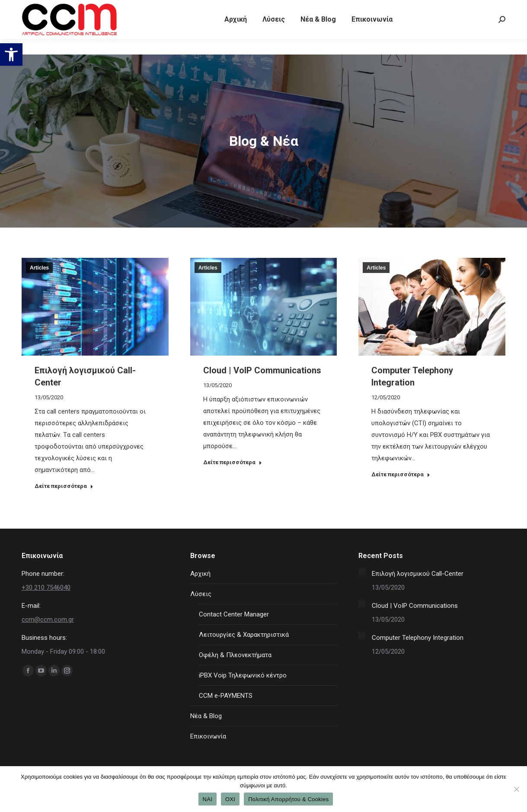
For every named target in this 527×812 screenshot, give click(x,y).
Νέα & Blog (206, 716)
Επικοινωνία (208, 736)
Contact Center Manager (234, 614)
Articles (39, 268)
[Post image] (362, 571)
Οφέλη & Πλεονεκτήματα (235, 655)
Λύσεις (201, 594)
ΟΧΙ (230, 799)
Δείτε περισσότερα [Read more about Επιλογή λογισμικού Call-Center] (64, 486)
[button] (11, 55)
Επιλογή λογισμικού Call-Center (418, 574)
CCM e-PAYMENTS (226, 696)
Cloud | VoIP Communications (262, 370)
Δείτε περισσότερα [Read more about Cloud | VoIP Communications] (233, 462)
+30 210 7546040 (48, 8)
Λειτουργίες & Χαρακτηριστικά (244, 635)
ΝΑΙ (208, 799)
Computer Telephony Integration (418, 638)
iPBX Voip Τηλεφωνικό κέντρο (243, 675)
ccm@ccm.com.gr (48, 619)
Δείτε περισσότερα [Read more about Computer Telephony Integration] (401, 474)
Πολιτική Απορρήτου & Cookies (288, 799)
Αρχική (200, 574)
